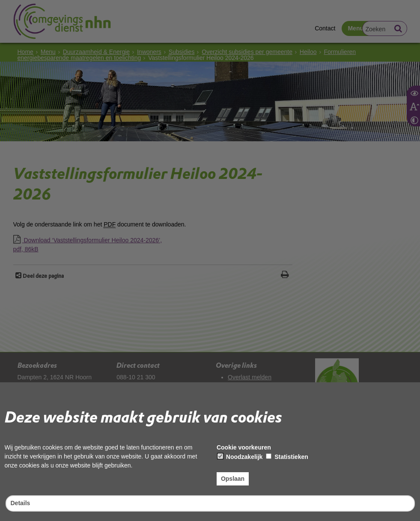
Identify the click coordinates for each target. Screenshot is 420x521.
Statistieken (287, 457)
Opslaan (233, 479)
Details (21, 503)
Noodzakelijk (240, 457)
